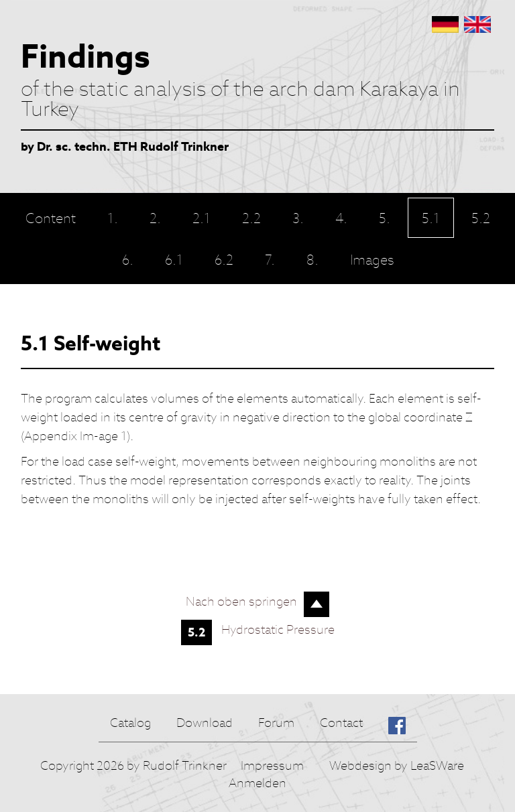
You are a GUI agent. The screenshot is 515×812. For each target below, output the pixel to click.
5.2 (196, 632)
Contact (341, 723)
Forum (276, 723)
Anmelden (257, 783)
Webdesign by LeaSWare (397, 765)
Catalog (130, 723)
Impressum (272, 765)
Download (205, 723)
